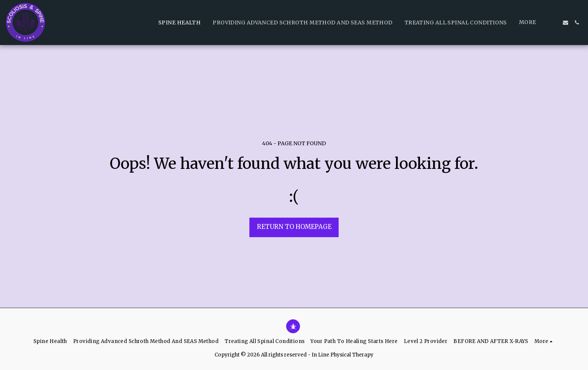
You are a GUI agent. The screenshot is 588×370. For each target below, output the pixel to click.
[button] (554, 23)
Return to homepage (294, 227)
